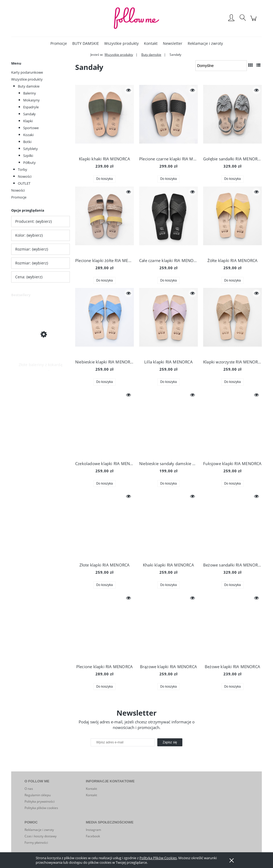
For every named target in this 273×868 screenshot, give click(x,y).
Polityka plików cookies (41, 808)
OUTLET (24, 183)
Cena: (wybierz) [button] (29, 277)
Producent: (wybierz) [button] (33, 221)
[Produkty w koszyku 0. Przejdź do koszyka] (254, 21)
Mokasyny (31, 100)
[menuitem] (59, 43)
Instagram (93, 830)
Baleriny (30, 93)
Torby (23, 169)
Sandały (29, 114)
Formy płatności (36, 843)
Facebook (93, 836)
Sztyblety (31, 149)
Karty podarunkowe (27, 72)
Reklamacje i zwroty (39, 830)
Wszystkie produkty (27, 79)
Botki (27, 142)
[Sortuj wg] (221, 66)
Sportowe (31, 128)
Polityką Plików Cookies (158, 858)
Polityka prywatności (40, 801)
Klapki (28, 121)
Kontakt (91, 789)
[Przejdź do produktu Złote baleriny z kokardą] (41, 334)
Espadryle (31, 107)
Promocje (19, 197)
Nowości (25, 176)
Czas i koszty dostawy (41, 836)
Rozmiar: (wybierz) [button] (32, 249)
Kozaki (28, 135)
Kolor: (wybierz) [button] (29, 235)
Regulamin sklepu (38, 795)
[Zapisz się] (170, 742)
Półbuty (29, 162)
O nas (29, 789)
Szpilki (28, 156)
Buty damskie (29, 86)
